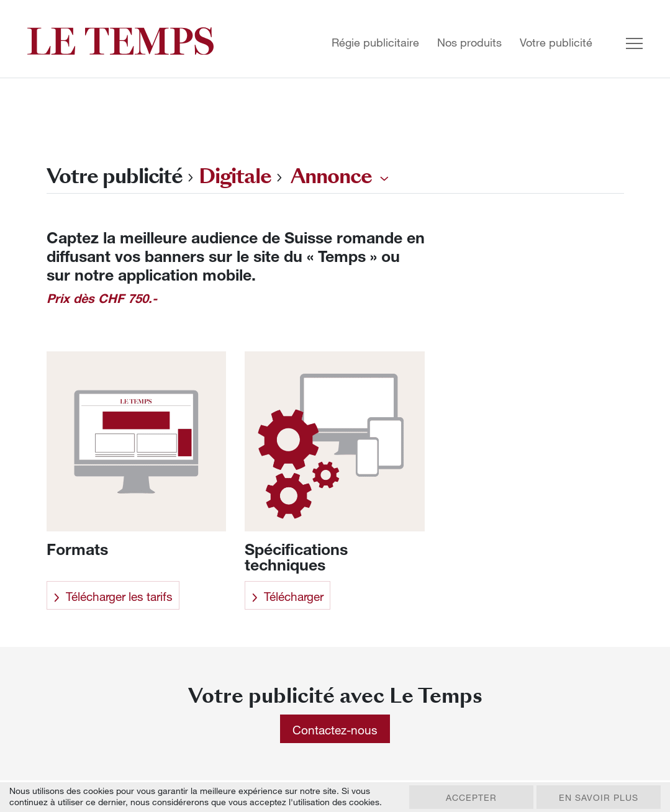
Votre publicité (556, 43)
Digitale (235, 176)
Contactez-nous (335, 730)
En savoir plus (599, 797)
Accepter (471, 797)
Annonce (331, 176)
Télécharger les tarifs (113, 596)
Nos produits (469, 43)
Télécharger (287, 596)
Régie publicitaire (375, 43)
